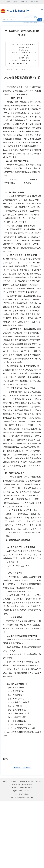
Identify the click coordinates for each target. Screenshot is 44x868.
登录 (32, 2)
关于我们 (39, 781)
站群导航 (8, 2)
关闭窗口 (26, 768)
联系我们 (5, 781)
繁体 (27, 2)
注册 (37, 2)
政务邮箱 (15, 2)
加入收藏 (22, 781)
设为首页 (14, 781)
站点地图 (30, 781)
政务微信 (22, 2)
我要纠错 (17, 768)
